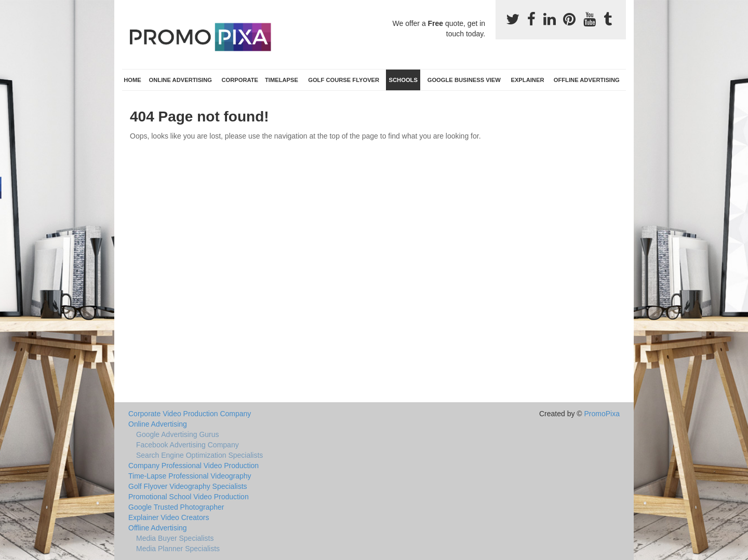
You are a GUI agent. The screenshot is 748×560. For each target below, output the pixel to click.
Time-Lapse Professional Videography (190, 476)
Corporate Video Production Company (190, 414)
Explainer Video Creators (169, 517)
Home (132, 80)
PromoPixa (602, 414)
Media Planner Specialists (178, 549)
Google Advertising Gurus (178, 434)
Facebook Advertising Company (188, 445)
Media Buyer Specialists (175, 538)
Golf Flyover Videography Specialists (188, 486)
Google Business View (464, 80)
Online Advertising (181, 80)
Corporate (240, 80)
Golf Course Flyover (344, 80)
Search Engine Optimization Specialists (199, 455)
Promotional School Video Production (189, 497)
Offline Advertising (587, 80)
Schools (403, 80)
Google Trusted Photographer (176, 507)
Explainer (527, 80)
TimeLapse (282, 80)
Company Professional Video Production (193, 466)
